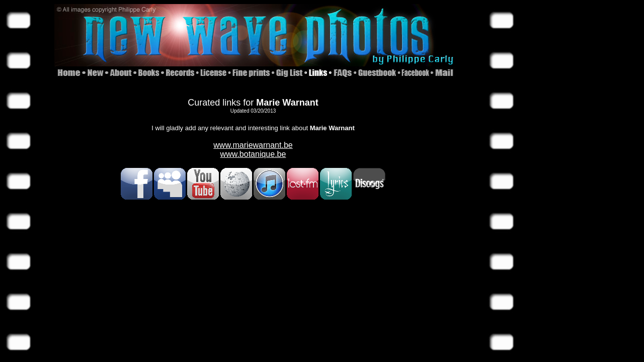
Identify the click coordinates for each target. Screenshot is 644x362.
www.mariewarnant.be (253, 145)
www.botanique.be (253, 154)
